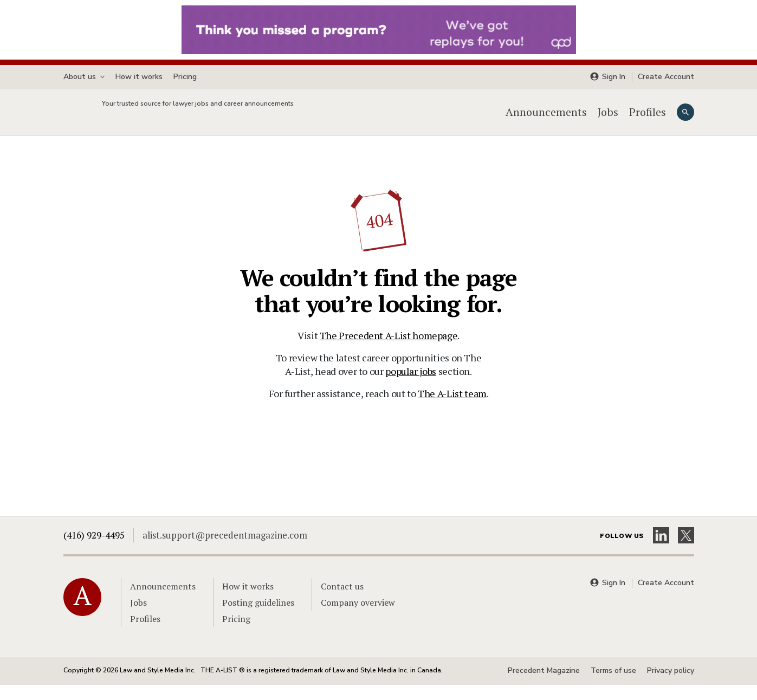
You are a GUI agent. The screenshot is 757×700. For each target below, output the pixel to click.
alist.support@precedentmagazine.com (225, 550)
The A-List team (452, 409)
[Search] (685, 120)
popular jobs (411, 386)
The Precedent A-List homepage (389, 351)
